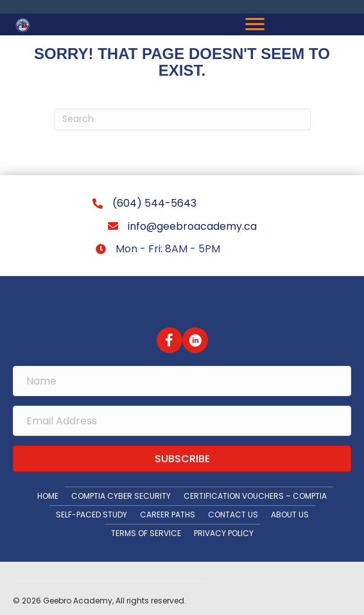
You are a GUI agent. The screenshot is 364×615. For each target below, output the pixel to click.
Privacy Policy (224, 533)
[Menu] (255, 24)
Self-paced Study (91, 515)
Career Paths (168, 515)
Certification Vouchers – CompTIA (255, 496)
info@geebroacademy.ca (192, 226)
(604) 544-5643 (154, 203)
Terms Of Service (146, 533)
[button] (169, 340)
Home (48, 496)
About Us (290, 515)
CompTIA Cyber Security (121, 496)
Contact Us (233, 515)
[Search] (182, 119)
